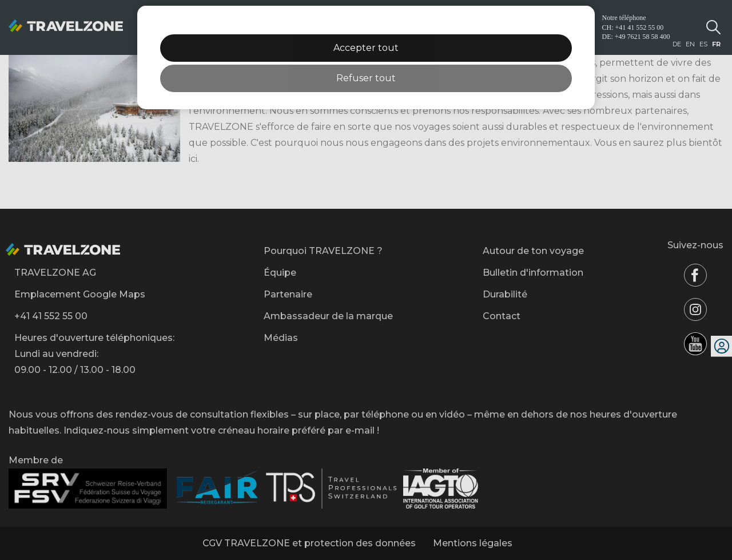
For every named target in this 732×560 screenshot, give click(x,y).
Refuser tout (366, 78)
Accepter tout (366, 48)
